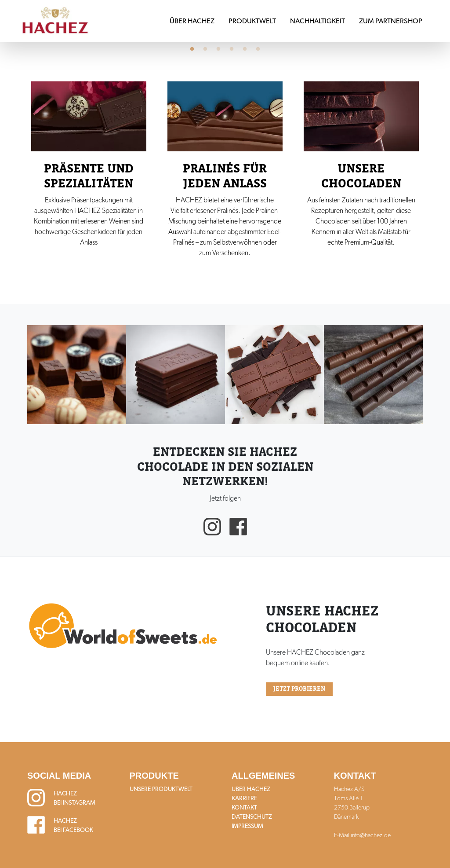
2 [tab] (205, 49)
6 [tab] (258, 49)
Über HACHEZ (192, 21)
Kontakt (244, 807)
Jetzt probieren (299, 689)
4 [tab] (232, 49)
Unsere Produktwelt (161, 789)
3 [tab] (218, 49)
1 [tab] (192, 49)
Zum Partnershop (391, 21)
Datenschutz (252, 817)
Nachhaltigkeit (318, 21)
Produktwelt (252, 21)
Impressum (247, 826)
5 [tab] (245, 49)
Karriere (244, 798)
